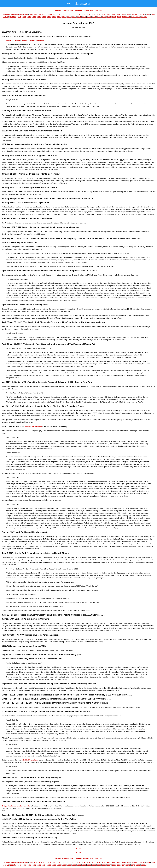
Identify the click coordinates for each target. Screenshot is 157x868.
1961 (79, 17)
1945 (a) (134, 14)
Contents (78, 10)
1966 (104, 17)
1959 (69, 17)
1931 (63, 14)
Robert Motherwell (33, 426)
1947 (153, 14)
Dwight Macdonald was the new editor (17, 806)
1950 (24, 17)
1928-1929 (51, 14)
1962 (84, 17)
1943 (123, 14)
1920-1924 (33, 14)
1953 (39, 17)
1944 (128, 14)
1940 (108, 14)
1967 (109, 17)
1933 (73, 14)
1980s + (144, 17)
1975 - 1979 (136, 17)
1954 (44, 17)
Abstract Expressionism (64, 10)
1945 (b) (142, 14)
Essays (86, 10)
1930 (58, 14)
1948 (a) (6, 17)
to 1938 (78, 848)
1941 (113, 14)
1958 (64, 17)
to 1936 (78, 852)
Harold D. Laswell (13, 40)
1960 (74, 17)
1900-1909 (15, 14)
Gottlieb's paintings (31, 760)
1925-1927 (42, 14)
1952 (34, 17)
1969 (119, 17)
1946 (148, 14)
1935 (83, 14)
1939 (103, 14)
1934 (78, 14)
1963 (89, 17)
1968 (114, 17)
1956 (54, 17)
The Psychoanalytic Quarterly (32, 40)
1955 (49, 17)
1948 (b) (13, 17)
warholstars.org (78, 4)
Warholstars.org (96, 10)
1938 (98, 14)
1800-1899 (6, 14)
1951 (29, 17)
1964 (94, 17)
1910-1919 (24, 14)
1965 (99, 17)
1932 (68, 14)
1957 (59, 17)
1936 (88, 14)
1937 (93, 14)
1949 (19, 17)
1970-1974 (126, 17)
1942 (118, 14)
